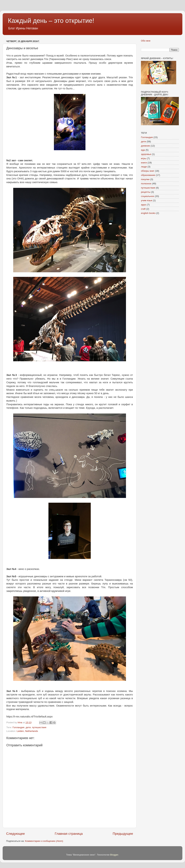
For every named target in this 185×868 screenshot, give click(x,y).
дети (28, 727)
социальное (148, 196)
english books (148, 213)
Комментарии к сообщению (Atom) (44, 841)
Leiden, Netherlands (27, 731)
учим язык (147, 200)
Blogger (114, 855)
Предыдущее (123, 834)
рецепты (146, 192)
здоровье (146, 154)
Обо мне (146, 41)
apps (144, 205)
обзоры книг (148, 171)
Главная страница (69, 834)
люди (144, 167)
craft (143, 209)
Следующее (16, 834)
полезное (146, 184)
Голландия (18, 727)
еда (143, 150)
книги (144, 163)
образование (148, 175)
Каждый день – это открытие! (51, 21)
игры (144, 158)
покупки (145, 179)
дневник (145, 146)
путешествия (39, 727)
